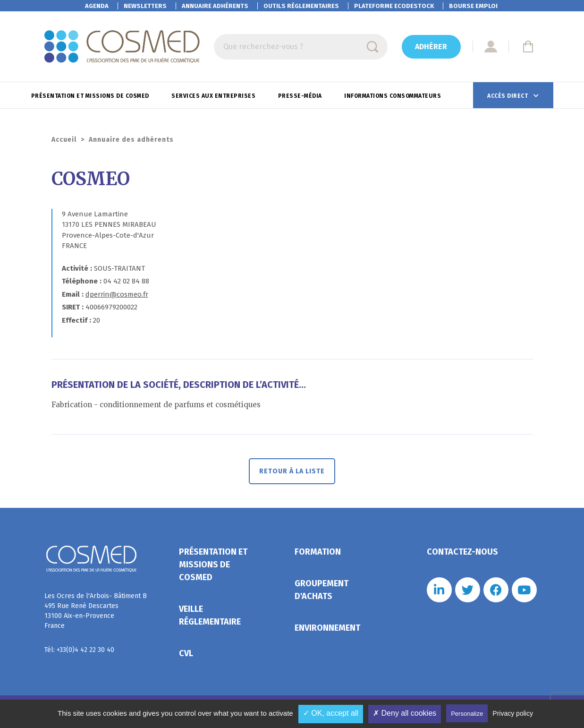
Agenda (97, 6)
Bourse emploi (473, 6)
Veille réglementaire (210, 615)
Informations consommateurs (394, 96)
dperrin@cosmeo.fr (117, 294)
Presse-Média (301, 96)
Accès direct (508, 96)
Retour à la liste (292, 471)
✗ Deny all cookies (405, 713)
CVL (186, 653)
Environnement (327, 628)
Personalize (467, 714)
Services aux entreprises (214, 96)
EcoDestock (394, 6)
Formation (318, 552)
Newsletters (145, 6)
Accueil (64, 140)
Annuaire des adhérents (131, 140)
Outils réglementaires (301, 6)
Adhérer (431, 47)
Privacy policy (513, 713)
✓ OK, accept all (331, 713)
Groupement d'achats (322, 590)
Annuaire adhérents (215, 6)
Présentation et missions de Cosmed (91, 96)
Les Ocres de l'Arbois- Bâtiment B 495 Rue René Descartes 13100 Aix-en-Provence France (96, 611)
